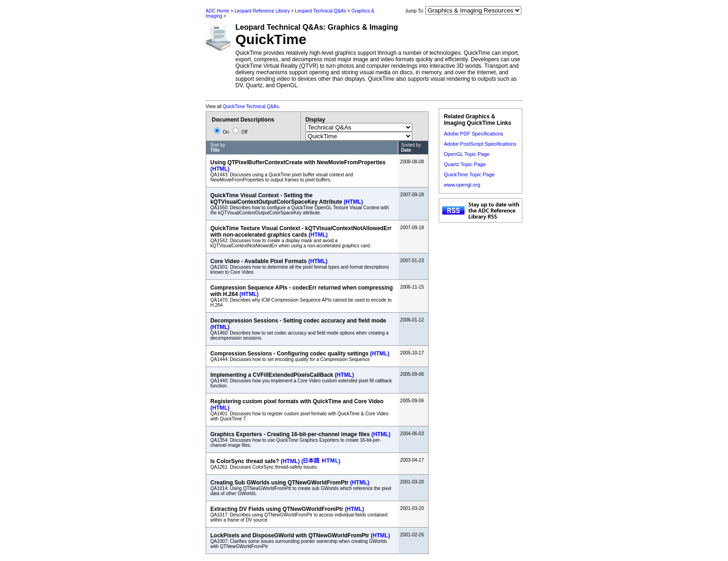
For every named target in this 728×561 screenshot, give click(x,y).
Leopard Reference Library (262, 11)
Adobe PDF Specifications (474, 134)
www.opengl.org (462, 185)
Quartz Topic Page (465, 164)
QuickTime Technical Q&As (251, 106)
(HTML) (220, 169)
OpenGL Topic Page (467, 154)
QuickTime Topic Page (469, 174)
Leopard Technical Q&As (320, 11)
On (222, 132)
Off (240, 132)
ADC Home (218, 11)
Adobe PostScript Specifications (480, 144)
